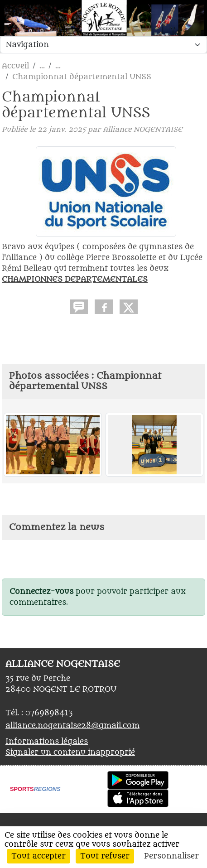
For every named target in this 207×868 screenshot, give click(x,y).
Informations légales (47, 742)
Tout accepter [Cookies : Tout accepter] (39, 856)
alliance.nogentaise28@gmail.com (72, 726)
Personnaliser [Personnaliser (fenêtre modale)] (171, 856)
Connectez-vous (41, 592)
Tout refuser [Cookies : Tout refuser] (105, 856)
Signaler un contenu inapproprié (70, 752)
